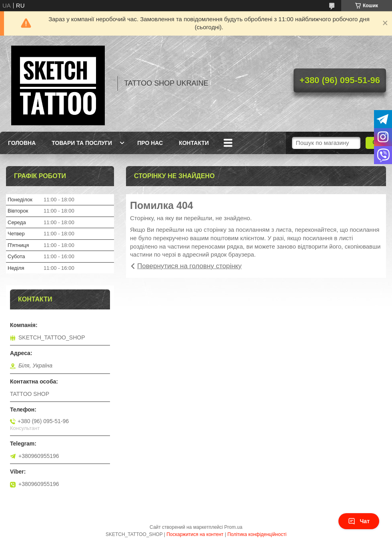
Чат (359, 521)
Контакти (194, 143)
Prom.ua (233, 527)
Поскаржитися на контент (195, 534)
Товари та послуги (82, 143)
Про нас (150, 143)
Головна (22, 143)
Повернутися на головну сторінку (189, 266)
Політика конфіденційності (257, 534)
